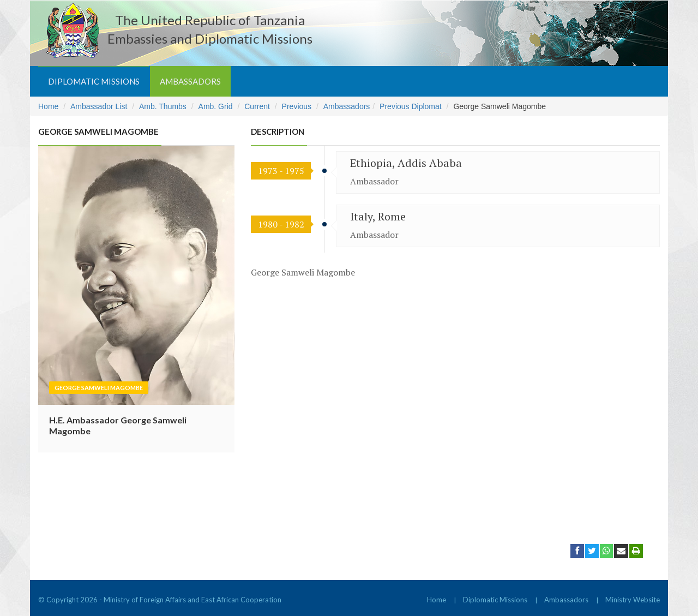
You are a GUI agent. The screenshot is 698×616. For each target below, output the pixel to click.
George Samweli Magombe (99, 388)
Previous (297, 106)
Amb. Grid (216, 106)
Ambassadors (190, 81)
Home (48, 106)
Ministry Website (633, 600)
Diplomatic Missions (94, 81)
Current (257, 106)
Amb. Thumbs (163, 106)
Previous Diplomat (411, 106)
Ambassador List (99, 106)
